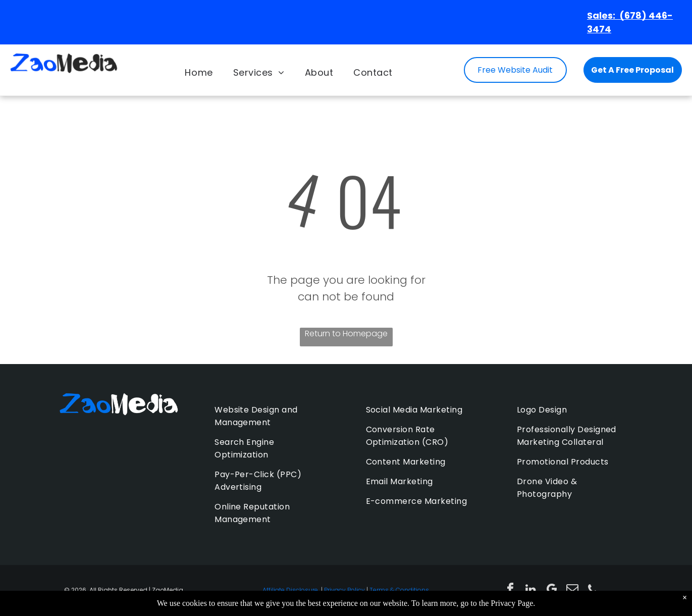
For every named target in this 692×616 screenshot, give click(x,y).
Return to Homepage (346, 333)
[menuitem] (199, 72)
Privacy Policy (344, 590)
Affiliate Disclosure (290, 590)
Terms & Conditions (399, 590)
